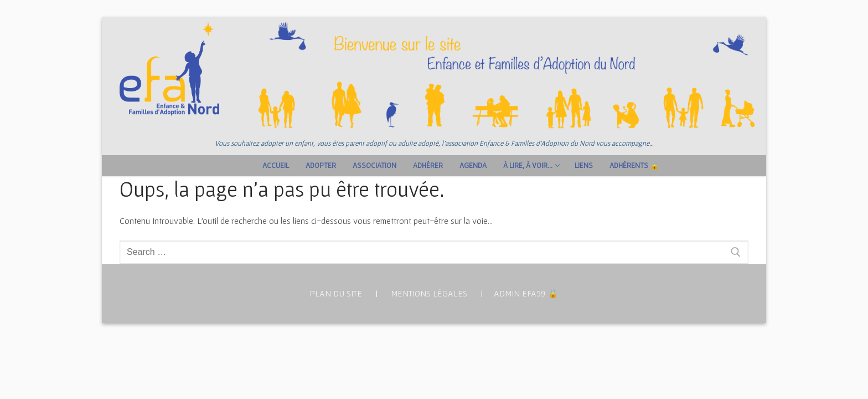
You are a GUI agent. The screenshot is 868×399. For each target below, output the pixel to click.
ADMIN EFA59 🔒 (526, 293)
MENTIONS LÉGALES (429, 293)
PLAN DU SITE (336, 293)
